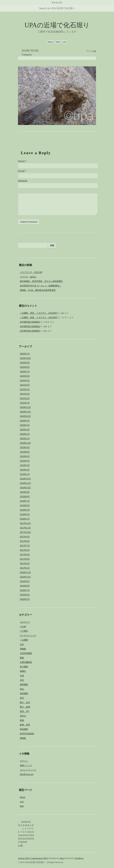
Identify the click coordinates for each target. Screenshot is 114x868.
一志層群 (24, 640)
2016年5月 (25, 599)
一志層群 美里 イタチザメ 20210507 (39, 313)
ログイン (24, 761)
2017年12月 (25, 523)
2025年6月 (25, 376)
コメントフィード (28, 770)
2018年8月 (25, 496)
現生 (22, 689)
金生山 (23, 716)
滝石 (22, 680)
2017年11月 (25, 528)
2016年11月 (25, 572)
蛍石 (22, 698)
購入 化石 (25, 702)
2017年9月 (25, 537)
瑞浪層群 (24, 693)
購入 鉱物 (25, 707)
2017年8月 (25, 541)
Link (64, 42)
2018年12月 (25, 479)
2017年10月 (25, 532)
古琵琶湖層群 (26, 653)
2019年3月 (25, 465)
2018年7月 (25, 501)
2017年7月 (25, 546)
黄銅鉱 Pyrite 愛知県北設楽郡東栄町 (38, 290)
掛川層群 (24, 667)
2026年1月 (25, 354)
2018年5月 (25, 505)
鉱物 (22, 720)
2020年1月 (25, 438)
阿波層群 (24, 729)
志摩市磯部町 (26, 662)
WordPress (79, 858)
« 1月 (20, 845)
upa (95, 51)
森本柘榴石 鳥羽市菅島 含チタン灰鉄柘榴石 (41, 281)
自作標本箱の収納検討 (30, 322)
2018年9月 (25, 492)
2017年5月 (25, 554)
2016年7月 (25, 590)
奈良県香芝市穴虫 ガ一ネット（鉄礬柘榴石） (41, 286)
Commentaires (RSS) (39, 858)
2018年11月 (25, 483)
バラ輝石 (24, 631)
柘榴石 (23, 671)
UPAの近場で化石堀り (57, 25)
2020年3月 (25, 430)
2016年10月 (25, 577)
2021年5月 (25, 385)
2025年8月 (25, 367)
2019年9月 (25, 447)
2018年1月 (25, 519)
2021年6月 (25, 380)
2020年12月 (25, 407)
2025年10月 (25, 358)
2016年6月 (25, 595)
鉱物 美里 (25, 725)
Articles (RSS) (24, 858)
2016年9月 (25, 581)
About (50, 42)
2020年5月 (25, 421)
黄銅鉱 (23, 738)
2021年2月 (25, 398)
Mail (58, 42)
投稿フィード (26, 765)
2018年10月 (25, 488)
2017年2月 (25, 568)
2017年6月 (25, 550)
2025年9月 (25, 363)
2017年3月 (25, 563)
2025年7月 (25, 372)
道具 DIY (25, 711)
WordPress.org (27, 774)
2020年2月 (25, 434)
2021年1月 (25, 403)
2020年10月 (25, 416)
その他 (23, 626)
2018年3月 (25, 510)
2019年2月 (25, 470)
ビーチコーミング (28, 635)
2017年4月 (25, 559)
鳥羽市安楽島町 (27, 734)
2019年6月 (25, 456)
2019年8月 (25, 452)
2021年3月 (25, 394)
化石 (22, 644)
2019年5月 (25, 461)
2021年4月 (25, 389)
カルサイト (25, 622)
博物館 (23, 649)
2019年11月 (25, 443)
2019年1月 (25, 474)
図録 (22, 658)
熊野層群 (24, 684)
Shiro (62, 858)
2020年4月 (25, 425)
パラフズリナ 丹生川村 (31, 272)
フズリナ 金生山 (28, 277)
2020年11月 (25, 412)
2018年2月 (25, 514)
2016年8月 (25, 586)
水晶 (22, 676)
